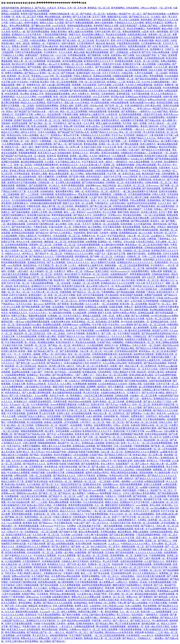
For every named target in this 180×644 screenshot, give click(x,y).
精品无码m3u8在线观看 (80, 401)
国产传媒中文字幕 (68, 532)
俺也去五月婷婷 (93, 218)
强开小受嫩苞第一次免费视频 (53, 177)
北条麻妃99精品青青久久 (113, 393)
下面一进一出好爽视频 (110, 248)
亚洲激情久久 (16, 230)
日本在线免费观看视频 (89, 245)
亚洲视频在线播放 (90, 100)
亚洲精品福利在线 (160, 322)
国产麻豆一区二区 (48, 493)
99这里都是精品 (82, 20)
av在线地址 (76, 431)
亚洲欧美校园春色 (87, 298)
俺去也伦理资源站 (168, 147)
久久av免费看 (42, 396)
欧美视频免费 (40, 360)
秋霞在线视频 (22, 558)
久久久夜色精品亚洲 (93, 502)
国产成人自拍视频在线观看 (120, 529)
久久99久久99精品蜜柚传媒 (156, 82)
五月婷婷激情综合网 (155, 58)
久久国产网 (92, 268)
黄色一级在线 (23, 43)
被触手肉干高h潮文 (137, 253)
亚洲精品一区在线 (138, 582)
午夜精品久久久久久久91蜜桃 (129, 23)
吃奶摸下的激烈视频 (75, 387)
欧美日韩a (10, 484)
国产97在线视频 (156, 336)
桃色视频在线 (82, 256)
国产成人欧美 (75, 123)
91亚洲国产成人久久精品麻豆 (43, 91)
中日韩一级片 (123, 301)
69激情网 (103, 259)
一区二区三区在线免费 (86, 29)
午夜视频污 (7, 520)
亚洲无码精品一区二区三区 (77, 289)
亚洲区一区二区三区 (50, 73)
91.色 (89, 360)
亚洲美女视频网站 (91, 576)
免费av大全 (132, 597)
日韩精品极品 (19, 549)
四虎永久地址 (106, 29)
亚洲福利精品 (8, 97)
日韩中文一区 (172, 49)
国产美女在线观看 (49, 585)
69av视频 (64, 499)
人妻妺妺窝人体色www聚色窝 (84, 117)
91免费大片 (84, 94)
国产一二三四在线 (30, 194)
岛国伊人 (38, 251)
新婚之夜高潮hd (59, 32)
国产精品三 (65, 310)
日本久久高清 (139, 345)
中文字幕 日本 (80, 549)
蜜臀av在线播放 (141, 532)
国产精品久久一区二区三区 (86, 292)
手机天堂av (172, 236)
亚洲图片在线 (66, 251)
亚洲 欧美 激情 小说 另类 (87, 434)
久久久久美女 (165, 203)
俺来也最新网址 (138, 475)
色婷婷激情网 (154, 29)
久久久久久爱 (161, 67)
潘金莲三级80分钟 (149, 126)
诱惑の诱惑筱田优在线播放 (54, 117)
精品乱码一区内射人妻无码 (144, 212)
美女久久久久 (8, 547)
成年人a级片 (83, 609)
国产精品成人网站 (126, 348)
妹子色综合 (61, 372)
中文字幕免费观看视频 (97, 514)
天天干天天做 (168, 511)
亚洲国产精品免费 (23, 120)
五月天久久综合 (163, 259)
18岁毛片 (107, 621)
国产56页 (119, 100)
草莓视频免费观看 (28, 153)
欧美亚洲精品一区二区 (34, 159)
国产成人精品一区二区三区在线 (78, 40)
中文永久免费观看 (67, 555)
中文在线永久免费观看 (19, 473)
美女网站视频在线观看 (161, 310)
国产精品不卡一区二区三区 (49, 253)
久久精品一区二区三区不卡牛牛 (83, 209)
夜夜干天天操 (105, 313)
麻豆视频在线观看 (16, 224)
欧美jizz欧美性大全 (139, 49)
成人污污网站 (77, 174)
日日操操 (110, 552)
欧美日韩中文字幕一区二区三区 (71, 410)
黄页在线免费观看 (132, 227)
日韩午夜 (49, 372)
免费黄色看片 (138, 416)
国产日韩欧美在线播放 (93, 182)
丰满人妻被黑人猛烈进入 (118, 239)
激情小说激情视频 (104, 23)
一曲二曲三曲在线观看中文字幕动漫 (119, 179)
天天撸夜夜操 (36, 467)
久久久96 (10, 612)
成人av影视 (92, 286)
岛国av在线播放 (100, 538)
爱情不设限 (93, 233)
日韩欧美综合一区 (132, 369)
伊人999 (11, 502)
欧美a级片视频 (147, 40)
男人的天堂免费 (47, 413)
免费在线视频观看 (85, 23)
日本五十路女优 (156, 123)
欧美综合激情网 (85, 221)
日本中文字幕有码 (18, 295)
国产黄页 (34, 301)
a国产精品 (14, 197)
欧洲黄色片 (20, 520)
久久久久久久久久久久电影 (81, 150)
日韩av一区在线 (122, 425)
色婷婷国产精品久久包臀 (106, 26)
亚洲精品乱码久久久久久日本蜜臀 (118, 283)
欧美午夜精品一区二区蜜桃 (103, 603)
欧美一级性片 (106, 162)
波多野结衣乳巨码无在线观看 (142, 203)
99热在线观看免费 (120, 103)
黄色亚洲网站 (25, 603)
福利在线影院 (9, 40)
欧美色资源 (128, 632)
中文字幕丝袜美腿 (141, 94)
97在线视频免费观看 (99, 168)
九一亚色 (156, 517)
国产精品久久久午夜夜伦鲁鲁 (156, 150)
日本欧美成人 (9, 117)
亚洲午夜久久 (23, 452)
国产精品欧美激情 (146, 206)
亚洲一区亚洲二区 (129, 487)
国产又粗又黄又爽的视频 (15, 91)
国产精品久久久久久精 (68, 100)
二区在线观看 (166, 289)
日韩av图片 (8, 558)
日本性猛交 (120, 256)
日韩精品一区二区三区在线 (137, 251)
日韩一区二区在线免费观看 (64, 82)
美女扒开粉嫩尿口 (136, 29)
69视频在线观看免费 (123, 76)
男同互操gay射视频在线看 (67, 399)
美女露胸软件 (171, 162)
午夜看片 (93, 508)
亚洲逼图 (23, 357)
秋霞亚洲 (148, 585)
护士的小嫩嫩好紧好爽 (77, 197)
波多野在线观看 (20, 123)
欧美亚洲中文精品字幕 (99, 141)
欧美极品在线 (105, 327)
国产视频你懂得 (105, 446)
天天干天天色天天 (111, 73)
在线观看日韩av (110, 20)
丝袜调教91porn (93, 185)
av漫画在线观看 (133, 390)
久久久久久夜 (110, 147)
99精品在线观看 (133, 277)
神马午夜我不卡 (73, 274)
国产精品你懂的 (107, 348)
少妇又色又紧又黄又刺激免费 (151, 576)
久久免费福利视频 (56, 209)
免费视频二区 (170, 271)
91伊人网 (145, 357)
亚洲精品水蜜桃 (136, 541)
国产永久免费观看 (143, 410)
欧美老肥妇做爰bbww (84, 70)
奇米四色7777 (68, 221)
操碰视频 (92, 384)
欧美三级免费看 (110, 629)
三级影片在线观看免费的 (153, 117)
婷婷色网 (139, 632)
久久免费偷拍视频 (11, 144)
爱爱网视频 (129, 230)
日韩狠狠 (92, 313)
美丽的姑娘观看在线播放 (80, 26)
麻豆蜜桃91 (161, 286)
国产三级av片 (142, 464)
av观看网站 (85, 325)
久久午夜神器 (34, 484)
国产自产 (70, 23)
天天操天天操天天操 (121, 523)
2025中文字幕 (138, 588)
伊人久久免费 (14, 307)
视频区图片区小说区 (118, 17)
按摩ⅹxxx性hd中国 (157, 100)
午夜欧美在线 (34, 206)
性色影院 (62, 458)
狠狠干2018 (75, 34)
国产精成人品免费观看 (122, 168)
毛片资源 (127, 123)
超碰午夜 (29, 58)
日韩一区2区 (75, 224)
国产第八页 (122, 171)
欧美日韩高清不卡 (65, 29)
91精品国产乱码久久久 (14, 621)
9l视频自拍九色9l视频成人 (134, 153)
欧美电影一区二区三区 (19, 76)
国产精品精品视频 (126, 292)
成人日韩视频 (149, 64)
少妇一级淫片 (31, 141)
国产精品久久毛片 (169, 618)
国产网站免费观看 (31, 307)
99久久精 (96, 73)
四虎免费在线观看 (137, 46)
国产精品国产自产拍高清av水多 (30, 111)
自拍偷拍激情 (99, 357)
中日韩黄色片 (51, 52)
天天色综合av (43, 470)
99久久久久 (149, 286)
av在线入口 (74, 381)
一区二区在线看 (63, 283)
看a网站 (20, 150)
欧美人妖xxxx (145, 108)
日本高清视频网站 (32, 419)
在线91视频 (70, 179)
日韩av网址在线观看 (146, 165)
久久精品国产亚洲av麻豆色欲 (44, 46)
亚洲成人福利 (67, 106)
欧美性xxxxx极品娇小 (118, 289)
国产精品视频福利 (160, 579)
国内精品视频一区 (151, 623)
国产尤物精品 (23, 541)
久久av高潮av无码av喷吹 (115, 363)
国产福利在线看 (96, 552)
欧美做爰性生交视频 (13, 440)
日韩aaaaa (89, 271)
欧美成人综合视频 (36, 339)
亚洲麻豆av (33, 375)
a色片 (74, 94)
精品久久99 (79, 251)
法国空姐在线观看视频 (21, 490)
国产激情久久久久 (153, 407)
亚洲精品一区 (105, 242)
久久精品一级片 (159, 17)
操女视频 (14, 348)
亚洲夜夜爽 (18, 399)
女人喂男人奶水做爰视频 (68, 182)
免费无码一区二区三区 (72, 259)
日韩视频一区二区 (125, 79)
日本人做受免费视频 (63, 606)
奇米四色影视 (12, 94)
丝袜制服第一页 (141, 322)
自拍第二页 (120, 29)
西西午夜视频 (65, 159)
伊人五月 (102, 236)
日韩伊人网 (7, 588)
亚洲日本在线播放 (111, 153)
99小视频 (87, 138)
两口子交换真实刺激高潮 (65, 369)
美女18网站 (45, 375)
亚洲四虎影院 (162, 262)
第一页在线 (30, 342)
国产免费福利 (51, 251)
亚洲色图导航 (123, 94)
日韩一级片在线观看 (60, 168)
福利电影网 (152, 268)
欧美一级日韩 (60, 97)
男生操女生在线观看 (116, 34)
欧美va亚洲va (93, 126)
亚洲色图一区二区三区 (160, 520)
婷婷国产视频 (38, 473)
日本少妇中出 (14, 446)
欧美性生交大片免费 (134, 319)
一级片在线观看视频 (113, 381)
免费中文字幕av (19, 316)
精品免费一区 (158, 558)
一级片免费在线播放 (82, 88)
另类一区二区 (160, 339)
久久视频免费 (119, 156)
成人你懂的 (61, 224)
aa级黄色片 (26, 88)
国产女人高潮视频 (56, 262)
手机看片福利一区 (31, 626)
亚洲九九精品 (12, 218)
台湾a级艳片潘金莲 (54, 197)
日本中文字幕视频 (76, 333)
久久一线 (122, 330)
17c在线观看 (146, 67)
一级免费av (42, 64)
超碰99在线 (37, 242)
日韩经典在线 (96, 310)
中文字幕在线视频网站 (155, 419)
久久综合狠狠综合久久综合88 (112, 384)
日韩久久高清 (159, 194)
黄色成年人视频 (39, 174)
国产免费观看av (129, 111)
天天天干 (87, 224)
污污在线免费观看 (44, 20)
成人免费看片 (79, 493)
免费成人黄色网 (20, 46)
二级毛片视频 (135, 419)
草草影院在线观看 (10, 239)
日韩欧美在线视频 (39, 138)
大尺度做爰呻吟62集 (151, 43)
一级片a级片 (106, 100)
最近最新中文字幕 (153, 499)
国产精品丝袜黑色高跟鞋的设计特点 (71, 200)
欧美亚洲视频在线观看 (82, 171)
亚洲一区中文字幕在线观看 (124, 40)
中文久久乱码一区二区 (121, 514)
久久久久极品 (40, 588)
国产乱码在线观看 (63, 70)
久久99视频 (45, 597)
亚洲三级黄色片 (148, 144)
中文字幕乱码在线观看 (87, 570)
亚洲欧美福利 (83, 73)
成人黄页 (49, 431)
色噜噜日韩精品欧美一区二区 (64, 14)
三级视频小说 (56, 126)
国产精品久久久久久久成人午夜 (66, 138)
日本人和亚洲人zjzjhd (98, 49)
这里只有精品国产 (129, 26)
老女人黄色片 (108, 464)
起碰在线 (135, 425)
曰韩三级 (23, 221)
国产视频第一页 (55, 339)
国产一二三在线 (39, 502)
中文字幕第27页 (46, 265)
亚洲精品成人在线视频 (96, 307)
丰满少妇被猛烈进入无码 (137, 106)
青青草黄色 (172, 561)
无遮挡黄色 (165, 168)
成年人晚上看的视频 (24, 268)
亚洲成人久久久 (81, 153)
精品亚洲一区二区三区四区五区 (30, 333)
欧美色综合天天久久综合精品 (42, 171)
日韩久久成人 (16, 23)
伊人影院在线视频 (100, 103)
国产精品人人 (165, 541)
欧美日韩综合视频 (68, 467)
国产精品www (31, 73)
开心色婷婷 (157, 162)
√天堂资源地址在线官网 (126, 351)
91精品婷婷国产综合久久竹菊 (55, 538)
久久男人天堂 (120, 419)
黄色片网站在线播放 (15, 632)
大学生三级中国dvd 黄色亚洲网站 (140, 493)
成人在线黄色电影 (28, 177)
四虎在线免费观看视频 (105, 58)
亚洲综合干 (140, 378)
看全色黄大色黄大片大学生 (76, 461)
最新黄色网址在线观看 (146, 307)
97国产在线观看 (37, 319)
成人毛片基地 (128, 280)
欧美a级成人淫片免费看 (120, 91)
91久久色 (35, 609)
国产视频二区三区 (14, 517)
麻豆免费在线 (125, 532)
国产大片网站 (64, 58)
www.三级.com (41, 168)
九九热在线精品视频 (22, 200)
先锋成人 (159, 209)
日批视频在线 (31, 532)
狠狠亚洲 (33, 606)
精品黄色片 (60, 280)
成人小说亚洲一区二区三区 (131, 185)
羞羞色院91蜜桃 (148, 428)
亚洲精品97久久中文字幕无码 (27, 34)
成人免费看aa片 (96, 579)
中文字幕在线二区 (151, 171)
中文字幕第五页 (90, 162)
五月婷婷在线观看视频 (130, 114)
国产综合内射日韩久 (22, 227)
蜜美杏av (174, 111)
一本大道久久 (66, 626)
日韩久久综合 (166, 422)
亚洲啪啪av (152, 147)
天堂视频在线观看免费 (74, 416)
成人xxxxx (39, 304)
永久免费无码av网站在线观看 (66, 576)
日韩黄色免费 (60, 401)
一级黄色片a (145, 111)
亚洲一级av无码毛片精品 (103, 428)
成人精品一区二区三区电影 (20, 425)
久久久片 (116, 280)
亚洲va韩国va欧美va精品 (142, 375)
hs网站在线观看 (93, 64)
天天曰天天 (168, 43)
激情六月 (14, 20)
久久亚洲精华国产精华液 (115, 407)
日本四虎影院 (105, 372)
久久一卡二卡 (14, 354)
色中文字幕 (138, 591)
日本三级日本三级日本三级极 (134, 197)
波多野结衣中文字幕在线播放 (22, 182)
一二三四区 (23, 40)
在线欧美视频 (116, 307)
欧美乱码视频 (27, 129)
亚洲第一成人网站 (79, 156)
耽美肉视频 (114, 111)
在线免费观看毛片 (127, 520)
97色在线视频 (48, 623)
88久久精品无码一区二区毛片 (106, 547)
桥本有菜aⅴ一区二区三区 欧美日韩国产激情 (147, 245)
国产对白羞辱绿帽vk (63, 375)
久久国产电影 (70, 490)
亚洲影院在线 (145, 179)
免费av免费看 (97, 470)
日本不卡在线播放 (47, 132)
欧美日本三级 (99, 289)
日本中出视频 (105, 85)
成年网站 (67, 17)
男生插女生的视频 (132, 215)
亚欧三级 (51, 100)
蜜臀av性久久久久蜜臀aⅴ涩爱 (86, 597)
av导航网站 (94, 549)
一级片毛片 (100, 108)
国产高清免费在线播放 (38, 32)
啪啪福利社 (64, 171)
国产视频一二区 (119, 141)
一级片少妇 (53, 111)
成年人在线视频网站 (51, 461)
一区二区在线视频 (110, 304)
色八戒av (112, 37)
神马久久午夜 (23, 242)
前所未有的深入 (94, 177)
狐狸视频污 (22, 185)
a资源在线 (73, 452)
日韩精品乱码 (167, 301)
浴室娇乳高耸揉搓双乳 (40, 401)
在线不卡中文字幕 (113, 177)
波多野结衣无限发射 (144, 354)
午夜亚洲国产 (96, 230)
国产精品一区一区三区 (60, 345)
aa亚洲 (146, 32)
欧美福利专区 (56, 567)
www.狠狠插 (130, 100)
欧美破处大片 (14, 289)
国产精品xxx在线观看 (39, 330)
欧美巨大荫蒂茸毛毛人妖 (74, 487)
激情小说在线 (111, 310)
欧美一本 (64, 396)
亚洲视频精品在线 (128, 233)
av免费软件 (173, 14)
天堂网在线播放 (108, 532)
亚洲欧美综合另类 (165, 354)
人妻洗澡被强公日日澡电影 (110, 70)
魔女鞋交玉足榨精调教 (140, 330)
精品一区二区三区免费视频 (74, 111)
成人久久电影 (146, 233)
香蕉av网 (68, 126)
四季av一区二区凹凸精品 (54, 354)
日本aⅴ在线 (129, 242)
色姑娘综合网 (23, 502)
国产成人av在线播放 (138, 603)
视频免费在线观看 (38, 316)
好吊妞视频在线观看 (82, 413)
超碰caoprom (32, 597)
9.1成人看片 (150, 413)
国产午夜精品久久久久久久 (19, 555)
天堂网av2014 (115, 215)
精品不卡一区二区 (91, 629)
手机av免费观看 (138, 200)
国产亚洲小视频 (77, 177)
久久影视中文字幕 (109, 570)
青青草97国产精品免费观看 (34, 14)
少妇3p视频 (169, 431)
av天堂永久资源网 (156, 129)
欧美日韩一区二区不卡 (165, 233)
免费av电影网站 (169, 61)
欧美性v (63, 150)
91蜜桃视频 (11, 138)
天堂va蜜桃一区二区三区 (164, 544)
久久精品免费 (80, 313)
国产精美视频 (140, 496)
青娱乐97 (81, 212)
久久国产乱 (35, 221)
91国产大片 (100, 253)
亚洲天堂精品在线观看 (167, 37)
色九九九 (60, 541)
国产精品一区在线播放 (41, 455)
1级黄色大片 (105, 156)
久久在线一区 (39, 209)
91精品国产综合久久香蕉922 (31, 416)
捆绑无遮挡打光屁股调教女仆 (120, 505)
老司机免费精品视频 (73, 61)
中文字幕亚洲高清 (117, 236)
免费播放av (125, 345)
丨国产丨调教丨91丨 (85, 375)
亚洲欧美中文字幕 (132, 64)
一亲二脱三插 (99, 511)
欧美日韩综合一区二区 (97, 191)
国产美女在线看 (103, 67)
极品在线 (101, 43)
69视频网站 (118, 342)
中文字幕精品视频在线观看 (138, 564)
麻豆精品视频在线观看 (32, 162)
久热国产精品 (96, 455)
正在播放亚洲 (156, 153)
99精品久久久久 (13, 253)
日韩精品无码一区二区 (47, 425)
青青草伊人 (23, 138)
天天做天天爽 (8, 336)
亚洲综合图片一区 (38, 295)
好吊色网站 (96, 159)
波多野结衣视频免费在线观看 (97, 585)
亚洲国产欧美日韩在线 (37, 481)
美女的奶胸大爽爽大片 (93, 34)
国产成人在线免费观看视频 (113, 209)
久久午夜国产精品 (28, 37)
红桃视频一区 (55, 316)
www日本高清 (59, 26)
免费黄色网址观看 (69, 108)
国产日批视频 (34, 67)
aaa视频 (164, 452)
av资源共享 (135, 52)
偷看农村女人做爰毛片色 (92, 114)
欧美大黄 (139, 529)
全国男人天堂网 (39, 212)
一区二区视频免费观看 (64, 141)
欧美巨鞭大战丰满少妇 (39, 215)
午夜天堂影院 (40, 88)
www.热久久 (148, 635)
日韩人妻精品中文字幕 (124, 372)
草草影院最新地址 (34, 298)
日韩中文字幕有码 (86, 475)
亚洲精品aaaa (132, 97)
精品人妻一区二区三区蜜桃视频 (30, 61)
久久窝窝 (49, 162)
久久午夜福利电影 (143, 224)
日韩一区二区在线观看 (61, 76)
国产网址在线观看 (130, 144)
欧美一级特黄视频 (159, 32)
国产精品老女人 (55, 363)
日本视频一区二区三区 (65, 245)
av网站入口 (40, 114)
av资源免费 (27, 144)
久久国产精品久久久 (46, 58)
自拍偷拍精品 (47, 191)
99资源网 (64, 91)
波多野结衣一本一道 (18, 467)
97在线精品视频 (77, 268)
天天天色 (110, 579)
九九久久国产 (75, 37)
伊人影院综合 (86, 108)
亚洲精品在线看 (146, 313)
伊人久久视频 (110, 212)
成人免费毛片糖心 (170, 141)
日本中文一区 (47, 230)
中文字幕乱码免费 (14, 342)
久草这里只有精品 (145, 242)
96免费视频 (91, 242)
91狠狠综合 (136, 618)
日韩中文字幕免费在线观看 (29, 52)
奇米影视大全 (51, 467)
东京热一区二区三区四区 (147, 61)
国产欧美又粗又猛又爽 (16, 256)
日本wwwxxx (153, 185)
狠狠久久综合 (47, 23)
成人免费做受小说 (19, 478)
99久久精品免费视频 (139, 162)
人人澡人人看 (27, 20)
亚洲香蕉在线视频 (124, 61)
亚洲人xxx (52, 159)
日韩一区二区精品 (56, 333)
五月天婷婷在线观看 (81, 538)
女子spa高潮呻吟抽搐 (166, 375)
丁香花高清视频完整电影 (55, 34)
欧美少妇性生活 (22, 286)
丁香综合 (151, 292)
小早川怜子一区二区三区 (92, 422)
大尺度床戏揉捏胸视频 (139, 194)
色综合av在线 (97, 106)
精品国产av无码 (160, 330)
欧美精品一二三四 (116, 82)
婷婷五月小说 (12, 147)
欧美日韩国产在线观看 (132, 295)
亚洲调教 (77, 85)
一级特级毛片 (121, 162)
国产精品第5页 (148, 298)
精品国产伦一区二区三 (131, 14)
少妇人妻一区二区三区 (138, 236)
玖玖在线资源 (90, 85)
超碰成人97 (8, 114)
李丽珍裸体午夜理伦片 (40, 478)
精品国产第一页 (33, 381)
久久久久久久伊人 (38, 313)
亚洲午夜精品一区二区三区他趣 (109, 401)
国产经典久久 (148, 526)
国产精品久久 (129, 638)
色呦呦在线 (118, 67)
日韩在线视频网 (144, 470)
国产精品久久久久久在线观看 (20, 108)
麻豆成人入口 (168, 280)
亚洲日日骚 (42, 179)
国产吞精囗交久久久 (139, 17)
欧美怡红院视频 (165, 103)
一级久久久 (139, 129)
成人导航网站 (95, 227)
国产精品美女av (152, 141)
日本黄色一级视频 (109, 233)
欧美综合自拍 (51, 129)
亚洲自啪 (27, 327)
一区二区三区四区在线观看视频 (109, 635)
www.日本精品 (82, 103)
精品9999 (91, 336)
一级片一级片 (27, 147)
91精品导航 (127, 73)
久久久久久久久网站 (27, 97)
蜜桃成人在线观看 (10, 14)
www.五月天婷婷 (101, 97)
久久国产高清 (96, 197)
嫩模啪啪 (108, 159)
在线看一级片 (117, 366)
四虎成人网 (85, 46)
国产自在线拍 (125, 410)
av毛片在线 (136, 301)
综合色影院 (137, 615)
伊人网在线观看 (117, 440)
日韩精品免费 (122, 396)
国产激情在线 (161, 597)
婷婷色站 (119, 390)
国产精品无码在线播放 (155, 14)
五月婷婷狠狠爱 (151, 301)
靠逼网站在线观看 (52, 325)
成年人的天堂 (149, 277)
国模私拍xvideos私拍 (27, 493)
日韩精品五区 (140, 336)
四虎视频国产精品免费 (132, 434)
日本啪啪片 (122, 449)
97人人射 (84, 428)
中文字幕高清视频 (112, 227)
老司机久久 (109, 230)
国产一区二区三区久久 (66, 301)
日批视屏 (164, 615)
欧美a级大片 (160, 179)
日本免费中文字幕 (24, 114)
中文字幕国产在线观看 (129, 333)
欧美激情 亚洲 (125, 461)
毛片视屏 (49, 298)
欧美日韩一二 (166, 46)
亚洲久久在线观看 (153, 484)
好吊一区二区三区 (142, 404)
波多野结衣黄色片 (111, 120)
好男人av (17, 419)
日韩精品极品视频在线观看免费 (32, 188)
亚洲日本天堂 (98, 404)
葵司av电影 (164, 416)
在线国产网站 (29, 594)
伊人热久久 (55, 185)
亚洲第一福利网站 (122, 481)
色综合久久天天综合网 (66, 230)
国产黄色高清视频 (79, 91)
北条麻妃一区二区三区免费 (46, 259)
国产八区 (117, 32)
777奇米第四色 (30, 410)
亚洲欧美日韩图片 (77, 49)
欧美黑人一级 (19, 32)
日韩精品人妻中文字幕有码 (156, 390)
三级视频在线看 (46, 410)
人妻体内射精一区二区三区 (165, 502)
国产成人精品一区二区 (40, 123)
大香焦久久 (111, 496)
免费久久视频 (123, 316)
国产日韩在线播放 (117, 541)
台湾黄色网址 (53, 440)
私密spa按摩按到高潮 (61, 378)
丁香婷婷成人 (164, 239)
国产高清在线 (111, 197)
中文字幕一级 (114, 174)
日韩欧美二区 (56, 179)
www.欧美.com (15, 70)
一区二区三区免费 (49, 532)
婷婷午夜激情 (31, 23)
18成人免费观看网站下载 (18, 126)
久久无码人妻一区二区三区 (47, 120)
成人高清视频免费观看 (136, 70)
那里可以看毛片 (55, 103)
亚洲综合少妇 (47, 55)
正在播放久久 (158, 236)
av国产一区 (83, 496)
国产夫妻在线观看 (69, 351)
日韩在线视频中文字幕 (47, 108)
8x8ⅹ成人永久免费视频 (142, 159)
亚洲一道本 (76, 437)
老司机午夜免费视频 (89, 301)
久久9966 (96, 20)
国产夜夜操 (63, 304)
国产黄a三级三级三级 (101, 206)
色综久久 (95, 461)
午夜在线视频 (101, 535)
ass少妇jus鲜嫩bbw (159, 508)
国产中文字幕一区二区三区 (136, 517)
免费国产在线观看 (166, 277)
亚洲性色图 (53, 464)
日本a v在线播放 (31, 135)
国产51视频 (129, 55)
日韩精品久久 (103, 336)
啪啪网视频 (149, 37)
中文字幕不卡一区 (99, 440)
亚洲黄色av (56, 135)
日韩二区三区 (31, 570)
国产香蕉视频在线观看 (16, 301)
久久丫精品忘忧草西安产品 (68, 484)
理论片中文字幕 (160, 567)
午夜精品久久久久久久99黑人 (79, 67)
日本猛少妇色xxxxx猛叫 (98, 280)
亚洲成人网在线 (18, 171)
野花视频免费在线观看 (146, 168)
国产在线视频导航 (38, 185)
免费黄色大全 (34, 85)
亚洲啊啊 (91, 387)
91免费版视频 (80, 384)
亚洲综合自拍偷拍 (112, 218)
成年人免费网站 (69, 612)
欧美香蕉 (162, 256)
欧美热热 (54, 511)
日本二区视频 (169, 517)
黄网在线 (88, 638)
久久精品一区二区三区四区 (45, 499)
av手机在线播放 (66, 434)
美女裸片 (44, 82)
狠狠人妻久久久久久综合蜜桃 (57, 446)
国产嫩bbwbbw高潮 (41, 26)
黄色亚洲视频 (112, 612)
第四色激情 (147, 20)
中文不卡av (117, 135)
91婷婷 (73, 298)
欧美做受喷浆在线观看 (80, 97)
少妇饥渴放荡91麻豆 (105, 171)
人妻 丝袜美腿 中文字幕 (161, 135)
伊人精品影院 (112, 295)
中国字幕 (96, 621)
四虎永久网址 (149, 227)
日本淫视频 (79, 126)
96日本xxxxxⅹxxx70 (120, 271)
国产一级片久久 (13, 369)
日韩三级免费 (30, 443)
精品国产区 (170, 585)
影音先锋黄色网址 (135, 182)
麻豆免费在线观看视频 (97, 52)
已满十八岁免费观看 (122, 129)
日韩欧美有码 (80, 227)
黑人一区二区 (23, 292)
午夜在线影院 (79, 360)
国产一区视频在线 (119, 52)
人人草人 (73, 265)
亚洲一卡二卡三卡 (100, 200)
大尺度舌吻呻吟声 (86, 43)
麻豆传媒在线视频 (69, 46)
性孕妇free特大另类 (119, 475)
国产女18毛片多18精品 (153, 393)
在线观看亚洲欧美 (61, 597)
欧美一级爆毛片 (13, 538)
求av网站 (24, 94)
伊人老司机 (149, 132)
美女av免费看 (95, 410)
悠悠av (10, 111)
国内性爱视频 (141, 310)
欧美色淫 (51, 156)
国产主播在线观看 (153, 88)
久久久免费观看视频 (13, 387)
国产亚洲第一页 (15, 58)
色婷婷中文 (96, 363)
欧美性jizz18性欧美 (36, 384)
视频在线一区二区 (79, 499)
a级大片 (71, 366)
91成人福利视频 (94, 416)
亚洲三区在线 (12, 88)
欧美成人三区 (134, 82)
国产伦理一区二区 (114, 106)
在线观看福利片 (96, 588)
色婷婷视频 (109, 416)
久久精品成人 (131, 558)
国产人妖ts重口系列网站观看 (56, 85)
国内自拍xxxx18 (113, 632)
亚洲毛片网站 (45, 437)
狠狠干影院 (123, 212)
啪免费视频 (105, 493)
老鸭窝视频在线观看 (91, 381)
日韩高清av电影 (9, 378)
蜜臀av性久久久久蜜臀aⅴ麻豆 (38, 70)
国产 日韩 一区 (109, 333)
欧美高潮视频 (25, 567)
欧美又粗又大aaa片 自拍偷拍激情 (55, 153)
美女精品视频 (54, 61)
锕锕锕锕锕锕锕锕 (43, 200)
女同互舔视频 (54, 416)
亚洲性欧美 (168, 188)
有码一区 (24, 609)
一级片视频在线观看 (24, 470)
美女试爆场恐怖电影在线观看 (67, 393)
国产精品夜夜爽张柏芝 (59, 360)
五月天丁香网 (99, 17)
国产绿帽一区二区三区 (102, 256)
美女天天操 (172, 467)
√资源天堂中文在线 (112, 64)
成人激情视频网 (141, 327)
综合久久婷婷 (156, 70)
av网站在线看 (21, 475)
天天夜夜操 (173, 256)
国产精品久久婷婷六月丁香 (118, 455)
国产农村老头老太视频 (73, 218)
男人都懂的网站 (30, 538)
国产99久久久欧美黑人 (61, 233)
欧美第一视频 (25, 351)
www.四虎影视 (15, 265)
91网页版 (152, 239)
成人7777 (45, 135)
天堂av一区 (102, 458)
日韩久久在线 (139, 239)
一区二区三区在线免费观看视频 (133, 265)
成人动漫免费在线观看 (55, 49)
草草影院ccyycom (40, 76)
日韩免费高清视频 (16, 422)
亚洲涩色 (159, 85)
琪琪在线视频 (146, 473)
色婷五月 (142, 100)
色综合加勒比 (58, 330)
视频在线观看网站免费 (32, 431)
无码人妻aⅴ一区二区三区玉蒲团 (99, 188)
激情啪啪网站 (132, 126)
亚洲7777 (117, 517)
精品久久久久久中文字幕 (122, 538)
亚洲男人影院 (82, 106)
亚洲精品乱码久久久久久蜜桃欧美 (110, 138)
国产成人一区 (60, 144)
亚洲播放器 (18, 579)
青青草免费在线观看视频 (46, 327)
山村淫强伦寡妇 (118, 203)
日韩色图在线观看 (65, 256)
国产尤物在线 (68, 73)
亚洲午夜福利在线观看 (147, 230)
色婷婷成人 (135, 171)
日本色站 (137, 286)
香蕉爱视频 (63, 156)
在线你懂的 (149, 259)
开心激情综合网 (162, 473)
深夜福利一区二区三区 (160, 34)
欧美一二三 (7, 165)
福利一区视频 (140, 123)
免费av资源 (58, 570)
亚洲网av (169, 23)
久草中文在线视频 (144, 73)
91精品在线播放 (38, 40)
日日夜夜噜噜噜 (135, 156)
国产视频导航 (94, 55)
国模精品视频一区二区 (133, 547)
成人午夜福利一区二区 (42, 271)
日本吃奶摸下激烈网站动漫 (40, 224)
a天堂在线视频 (71, 422)
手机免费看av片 (111, 487)
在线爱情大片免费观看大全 (138, 339)
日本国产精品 (104, 342)
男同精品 (81, 141)
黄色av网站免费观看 (20, 26)
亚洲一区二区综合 (23, 165)
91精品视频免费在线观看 (37, 322)
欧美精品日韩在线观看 (151, 97)
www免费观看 (45, 97)
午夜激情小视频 (70, 114)
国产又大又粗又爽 (82, 17)
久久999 (93, 156)
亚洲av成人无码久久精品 (24, 390)
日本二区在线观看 (123, 446)
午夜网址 (118, 242)
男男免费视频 (157, 76)
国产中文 (52, 434)
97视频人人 (143, 490)
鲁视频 (96, 419)
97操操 (37, 623)
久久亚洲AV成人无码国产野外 (16, 360)
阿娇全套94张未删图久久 (48, 487)
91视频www (91, 259)
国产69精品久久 (84, 419)
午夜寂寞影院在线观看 (128, 43)
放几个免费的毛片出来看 (103, 262)
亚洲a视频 (136, 188)
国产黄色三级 (23, 363)
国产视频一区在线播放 (53, 307)
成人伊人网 (61, 265)
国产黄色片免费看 (71, 615)
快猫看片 (21, 458)
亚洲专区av (51, 277)
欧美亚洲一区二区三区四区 (95, 274)
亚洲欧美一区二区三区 (148, 280)
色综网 (96, 390)
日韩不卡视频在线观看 (28, 585)
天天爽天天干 (134, 393)
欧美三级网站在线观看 (167, 342)
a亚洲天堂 (115, 191)
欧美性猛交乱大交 (60, 248)
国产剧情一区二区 (64, 20)
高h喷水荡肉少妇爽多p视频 (101, 79)
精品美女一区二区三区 (116, 499)
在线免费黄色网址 (140, 271)
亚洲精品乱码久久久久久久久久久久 (135, 262)
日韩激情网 (8, 52)
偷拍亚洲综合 (30, 265)
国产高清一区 (16, 141)
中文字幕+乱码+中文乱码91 (15, 82)
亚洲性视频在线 (79, 239)
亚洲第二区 (109, 165)
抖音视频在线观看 (75, 307)
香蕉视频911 (76, 396)
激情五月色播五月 (155, 23)
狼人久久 (28, 168)
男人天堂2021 (165, 165)
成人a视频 (167, 120)
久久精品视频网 (9, 236)
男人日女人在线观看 (129, 20)
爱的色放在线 (160, 224)
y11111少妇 (61, 55)
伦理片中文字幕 (114, 251)
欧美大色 (162, 413)
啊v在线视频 (103, 626)
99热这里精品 (128, 576)
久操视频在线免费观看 (59, 88)
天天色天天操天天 (72, 316)
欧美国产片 (128, 508)
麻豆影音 (25, 49)
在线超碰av (112, 14)
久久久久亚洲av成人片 (91, 165)
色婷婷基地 (80, 233)
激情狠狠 (83, 230)
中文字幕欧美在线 (63, 523)
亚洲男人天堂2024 (98, 91)
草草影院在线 (40, 567)
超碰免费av (156, 197)
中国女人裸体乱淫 (83, 76)
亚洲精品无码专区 (37, 262)
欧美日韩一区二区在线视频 (134, 304)
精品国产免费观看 (120, 200)
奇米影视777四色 (58, 188)
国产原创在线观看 (152, 188)
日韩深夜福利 (80, 517)
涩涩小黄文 (142, 538)
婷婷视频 (140, 292)
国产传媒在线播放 (21, 212)
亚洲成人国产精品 (149, 26)
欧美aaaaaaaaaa (88, 277)
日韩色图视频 (168, 174)
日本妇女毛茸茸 (61, 437)
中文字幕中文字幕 (136, 431)
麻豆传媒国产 (38, 100)
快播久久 (6, 212)
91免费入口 (84, 404)
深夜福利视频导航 (59, 635)
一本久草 (170, 265)
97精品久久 (11, 449)
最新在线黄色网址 (25, 179)
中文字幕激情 (64, 520)
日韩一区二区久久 (60, 514)
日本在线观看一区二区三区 (67, 236)
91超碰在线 (154, 487)
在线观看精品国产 (120, 274)
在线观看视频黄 (164, 612)
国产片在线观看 (117, 259)
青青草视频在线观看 (62, 215)
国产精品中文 (114, 108)
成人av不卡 (54, 64)
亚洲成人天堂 (37, 94)
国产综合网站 (84, 511)
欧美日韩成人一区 (130, 600)
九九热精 (148, 209)
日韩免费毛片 (100, 215)
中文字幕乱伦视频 (91, 120)
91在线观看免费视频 (133, 248)
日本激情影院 (108, 94)
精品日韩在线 (110, 185)
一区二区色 (60, 529)
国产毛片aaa (171, 209)
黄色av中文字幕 (71, 135)
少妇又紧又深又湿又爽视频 (15, 274)
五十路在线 (40, 156)
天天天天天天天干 (155, 283)
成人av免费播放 (151, 618)
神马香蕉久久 (132, 67)
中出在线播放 (171, 76)
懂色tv (119, 230)
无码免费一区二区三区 (41, 274)
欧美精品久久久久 (69, 165)
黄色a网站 (95, 153)
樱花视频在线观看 (23, 588)
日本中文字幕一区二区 (18, 283)
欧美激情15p (45, 606)
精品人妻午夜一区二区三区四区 (58, 206)
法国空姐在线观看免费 (160, 381)
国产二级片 (145, 558)
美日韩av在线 (117, 97)
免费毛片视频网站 (14, 73)
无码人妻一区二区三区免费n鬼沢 (93, 366)
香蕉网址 (64, 629)
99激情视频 (66, 292)
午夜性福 (34, 82)
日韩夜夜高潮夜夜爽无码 (46, 165)
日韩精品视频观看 (75, 473)
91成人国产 (135, 150)
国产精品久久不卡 (83, 215)
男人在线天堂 (103, 40)
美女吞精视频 (150, 606)
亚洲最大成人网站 (47, 336)
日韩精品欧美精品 (161, 274)
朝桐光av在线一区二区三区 (154, 425)
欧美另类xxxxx (171, 114)
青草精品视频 (54, 40)
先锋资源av (36, 49)
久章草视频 (18, 298)
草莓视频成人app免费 (168, 591)
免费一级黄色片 (97, 239)
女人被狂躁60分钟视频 (88, 179)
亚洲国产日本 (141, 555)
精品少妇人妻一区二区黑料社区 (141, 366)
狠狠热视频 (111, 265)
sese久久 (56, 218)
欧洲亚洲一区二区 (60, 79)
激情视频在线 (97, 496)
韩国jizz (22, 600)
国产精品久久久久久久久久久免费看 (154, 478)
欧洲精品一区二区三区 (72, 64)
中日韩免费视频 (78, 79)
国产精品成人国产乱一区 (33, 239)
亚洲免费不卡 (93, 333)
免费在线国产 (32, 55)
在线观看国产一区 (125, 464)
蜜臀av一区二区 (75, 271)
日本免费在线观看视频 (131, 88)
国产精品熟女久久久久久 (42, 256)
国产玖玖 (146, 52)
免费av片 (129, 307)
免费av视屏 (156, 271)
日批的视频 (149, 384)
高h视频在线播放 (46, 342)
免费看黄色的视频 (125, 165)
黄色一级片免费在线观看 (130, 58)
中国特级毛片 (53, 43)
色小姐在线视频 (35, 422)
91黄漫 (106, 55)
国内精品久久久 (18, 339)
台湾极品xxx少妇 (57, 588)
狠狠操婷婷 (11, 600)
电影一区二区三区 (115, 422)
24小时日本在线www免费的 (164, 316)
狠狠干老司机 (42, 147)
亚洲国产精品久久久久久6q (104, 132)
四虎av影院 (113, 511)
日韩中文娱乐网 (103, 32)
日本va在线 (21, 606)
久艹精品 (162, 55)
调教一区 (21, 85)
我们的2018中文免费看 (23, 64)
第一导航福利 (123, 416)
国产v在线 (153, 46)
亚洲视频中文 (157, 49)
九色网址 (142, 520)
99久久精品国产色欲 (146, 55)
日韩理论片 (152, 416)
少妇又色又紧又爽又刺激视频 (99, 396)
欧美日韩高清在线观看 (58, 239)
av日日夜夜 (118, 85)
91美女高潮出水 (50, 626)
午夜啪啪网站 (108, 292)
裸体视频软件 (82, 206)
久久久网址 (122, 150)
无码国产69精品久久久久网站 (20, 428)
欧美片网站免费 (141, 218)
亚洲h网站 (69, 419)
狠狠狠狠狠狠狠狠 (47, 443)
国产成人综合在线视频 (32, 197)
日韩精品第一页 (46, 182)
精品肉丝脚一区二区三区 (156, 440)
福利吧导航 (50, 304)
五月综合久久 (130, 437)
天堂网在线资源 (22, 174)
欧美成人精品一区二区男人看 (65, 147)
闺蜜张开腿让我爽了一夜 (164, 357)
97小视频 (85, 591)
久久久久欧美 (66, 52)
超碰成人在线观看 (53, 422)
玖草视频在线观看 (77, 55)
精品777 (39, 129)
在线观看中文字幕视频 (132, 120)
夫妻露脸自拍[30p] (53, 573)
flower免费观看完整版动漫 (64, 404)
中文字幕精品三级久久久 (68, 162)
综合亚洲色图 (54, 114)
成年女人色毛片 (29, 132)
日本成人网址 (141, 76)
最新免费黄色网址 (65, 191)
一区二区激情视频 (10, 194)
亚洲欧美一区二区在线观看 (106, 224)
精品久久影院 (162, 40)
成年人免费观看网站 (53, 67)
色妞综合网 (118, 564)
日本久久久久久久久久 (78, 262)
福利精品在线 (14, 327)
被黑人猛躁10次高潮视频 (81, 32)
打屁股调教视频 (142, 446)
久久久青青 (89, 123)
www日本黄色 (94, 212)
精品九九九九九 (68, 511)
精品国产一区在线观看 (71, 425)
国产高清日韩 (76, 144)
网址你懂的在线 (53, 17)
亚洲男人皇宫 (63, 413)
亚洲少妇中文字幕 (169, 79)
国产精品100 (169, 200)
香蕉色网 (113, 88)
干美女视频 (165, 461)
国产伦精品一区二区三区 (93, 14)
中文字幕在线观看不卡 (95, 37)
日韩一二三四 (149, 256)
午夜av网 (122, 603)
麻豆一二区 (70, 212)
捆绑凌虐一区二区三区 (56, 242)
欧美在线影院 (136, 363)
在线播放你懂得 (107, 268)
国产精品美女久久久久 (71, 129)
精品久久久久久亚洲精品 (130, 37)
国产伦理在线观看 (51, 221)
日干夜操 (97, 46)
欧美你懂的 (76, 502)
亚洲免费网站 (56, 289)
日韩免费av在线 (54, 490)
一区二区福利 (161, 73)
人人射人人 (114, 544)
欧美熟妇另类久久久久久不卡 (99, 61)
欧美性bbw (45, 218)
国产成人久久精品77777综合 (158, 401)
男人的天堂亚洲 (91, 393)
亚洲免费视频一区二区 (122, 555)
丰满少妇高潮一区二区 (60, 227)
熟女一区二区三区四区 (131, 132)
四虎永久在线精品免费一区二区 (145, 449)
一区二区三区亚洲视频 (154, 215)
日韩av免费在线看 (161, 52)
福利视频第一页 (20, 29)
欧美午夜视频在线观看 (73, 185)
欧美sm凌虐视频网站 (144, 514)
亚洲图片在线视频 (10, 162)
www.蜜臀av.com (154, 431)
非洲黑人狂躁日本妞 (109, 600)
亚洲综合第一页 (42, 514)
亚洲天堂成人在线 (132, 174)
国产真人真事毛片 (61, 547)
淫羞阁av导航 (135, 384)
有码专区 (95, 94)
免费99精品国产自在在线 (42, 29)
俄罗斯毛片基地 (46, 37)
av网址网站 (61, 37)
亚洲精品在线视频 (102, 76)
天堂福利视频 (145, 549)
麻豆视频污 (123, 618)
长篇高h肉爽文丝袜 (137, 34)
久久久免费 (33, 191)
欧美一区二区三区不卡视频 (30, 17)
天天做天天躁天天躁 (91, 147)
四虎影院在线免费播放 (47, 106)
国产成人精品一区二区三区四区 (92, 319)
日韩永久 (162, 227)
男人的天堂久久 (40, 635)
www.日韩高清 (130, 177)
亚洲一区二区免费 (84, 203)
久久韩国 (59, 23)
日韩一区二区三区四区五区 (35, 79)
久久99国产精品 (160, 111)
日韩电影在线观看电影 (124, 206)
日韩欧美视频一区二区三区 (159, 182)
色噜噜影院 (106, 194)
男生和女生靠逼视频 (89, 194)
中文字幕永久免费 (11, 79)
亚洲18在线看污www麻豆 (143, 103)
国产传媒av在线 (153, 120)
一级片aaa (19, 322)
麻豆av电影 (167, 29)
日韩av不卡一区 (106, 286)
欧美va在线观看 (39, 126)
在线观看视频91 (121, 159)
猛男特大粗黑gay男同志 (115, 46)
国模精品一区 (38, 43)
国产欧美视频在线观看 (166, 159)
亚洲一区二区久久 (21, 100)
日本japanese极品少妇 (28, 117)
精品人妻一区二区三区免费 (108, 638)
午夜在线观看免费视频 (42, 283)
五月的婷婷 (129, 135)
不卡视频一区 (8, 17)
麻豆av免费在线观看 (59, 174)
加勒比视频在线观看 (96, 174)
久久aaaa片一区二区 (20, 404)
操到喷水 (102, 387)
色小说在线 (127, 322)
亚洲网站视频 (155, 253)
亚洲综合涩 (31, 615)
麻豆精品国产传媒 (151, 174)
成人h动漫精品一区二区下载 (131, 268)
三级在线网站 (164, 64)
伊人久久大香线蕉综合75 (164, 94)
